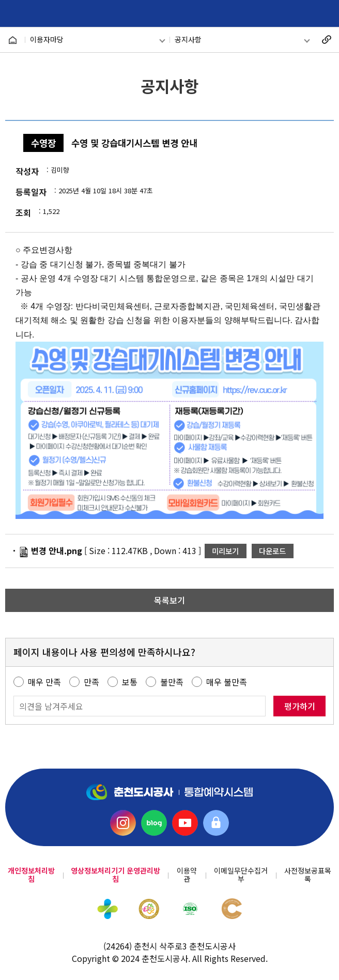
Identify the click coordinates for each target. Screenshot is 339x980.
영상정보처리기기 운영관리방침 (115, 875)
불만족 (172, 682)
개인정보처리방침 (31, 875)
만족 (91, 682)
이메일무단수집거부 (241, 875)
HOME (12, 40)
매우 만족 (44, 682)
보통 (130, 682)
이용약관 (187, 875)
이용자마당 (47, 39)
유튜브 (185, 823)
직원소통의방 (216, 823)
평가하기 (300, 706)
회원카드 (302, 14)
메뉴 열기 (325, 14)
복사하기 (327, 40)
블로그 (154, 823)
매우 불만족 (227, 682)
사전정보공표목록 (308, 875)
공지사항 (188, 39)
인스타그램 (123, 823)
